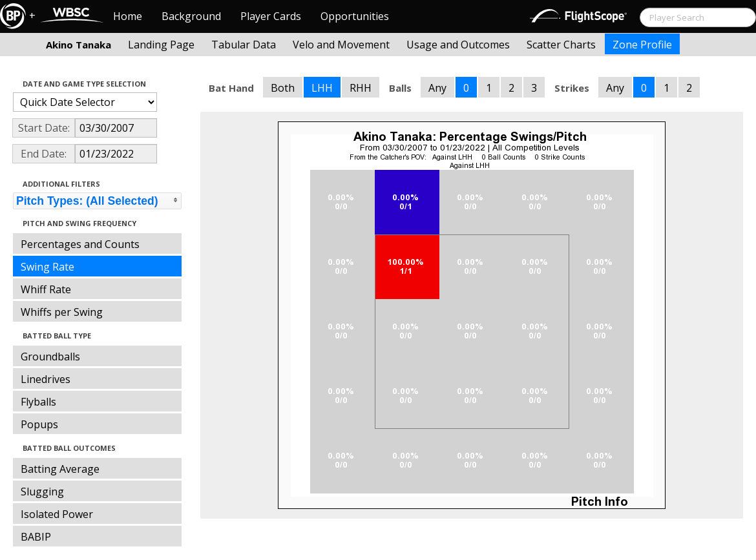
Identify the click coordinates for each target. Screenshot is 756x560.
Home (128, 16)
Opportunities (355, 16)
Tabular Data (244, 45)
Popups (39, 424)
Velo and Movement (341, 45)
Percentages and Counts (80, 244)
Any (437, 88)
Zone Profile (642, 45)
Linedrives (46, 379)
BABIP (36, 537)
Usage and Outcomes (458, 45)
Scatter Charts (561, 45)
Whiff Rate (46, 289)
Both (283, 88)
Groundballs (50, 357)
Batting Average (60, 469)
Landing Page (161, 45)
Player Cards (271, 16)
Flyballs (38, 402)
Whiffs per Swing (62, 312)
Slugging (42, 492)
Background (191, 16)
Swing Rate (47, 267)
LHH (322, 88)
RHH (361, 88)
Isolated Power (57, 514)
